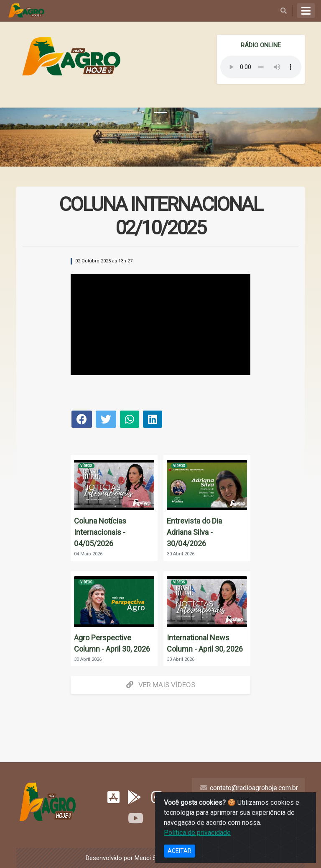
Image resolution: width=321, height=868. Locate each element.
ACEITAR (180, 851)
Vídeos (86, 466)
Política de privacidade (197, 833)
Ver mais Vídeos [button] (161, 685)
